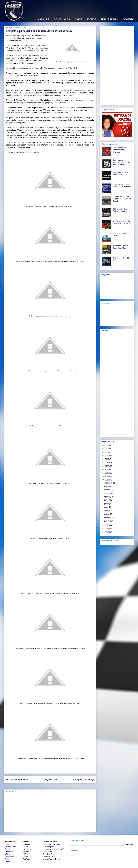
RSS (24, 854)
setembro (108, 493)
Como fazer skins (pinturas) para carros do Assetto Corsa (122, 162)
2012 (107, 525)
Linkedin (26, 852)
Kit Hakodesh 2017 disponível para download (120, 150)
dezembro (109, 483)
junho (107, 504)
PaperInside (48, 852)
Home (7, 844)
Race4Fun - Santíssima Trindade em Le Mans (122, 222)
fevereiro (108, 517)
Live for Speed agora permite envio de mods (122, 186)
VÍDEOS (92, 19)
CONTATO (128, 19)
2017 (107, 466)
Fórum (25, 847)
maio (106, 507)
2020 (107, 456)
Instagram (27, 849)
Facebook (26, 844)
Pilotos (8, 849)
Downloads (9, 857)
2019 (107, 459)
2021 (107, 452)
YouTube (26, 859)
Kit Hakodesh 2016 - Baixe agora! (121, 173)
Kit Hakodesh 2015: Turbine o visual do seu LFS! (122, 211)
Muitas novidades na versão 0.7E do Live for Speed (122, 199)
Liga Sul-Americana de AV (53, 849)
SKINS (78, 19)
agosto (107, 497)
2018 (107, 463)
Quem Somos (11, 847)
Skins (7, 859)
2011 (107, 529)
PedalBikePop (48, 854)
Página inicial (51, 779)
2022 (107, 449)
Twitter (25, 857)
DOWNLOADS (62, 19)
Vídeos (8, 854)
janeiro (107, 521)
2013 (107, 480)
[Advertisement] (50, 812)
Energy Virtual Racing (51, 844)
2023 (107, 445)
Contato (8, 862)
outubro (108, 490)
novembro (109, 486)
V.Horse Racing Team (51, 859)
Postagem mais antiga (83, 779)
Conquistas (10, 852)
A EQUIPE (44, 19)
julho (106, 500)
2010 (107, 532)
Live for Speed (49, 847)
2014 (107, 476)
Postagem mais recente (17, 779)
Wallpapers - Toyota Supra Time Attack (120, 247)
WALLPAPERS (109, 19)
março (107, 514)
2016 (107, 469)
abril (106, 510)
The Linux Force (49, 857)
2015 (107, 473)
